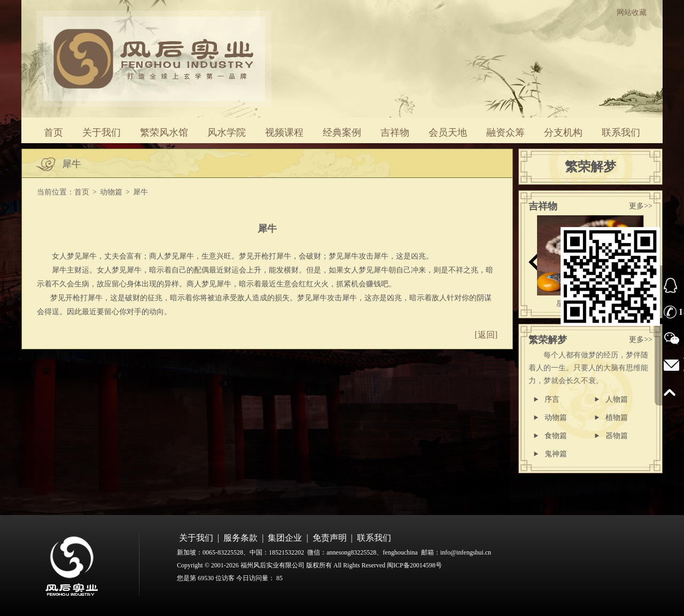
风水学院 (227, 132)
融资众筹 (506, 132)
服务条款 (240, 538)
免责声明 (330, 538)
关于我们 (102, 132)
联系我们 (621, 132)
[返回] (486, 335)
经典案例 (342, 132)
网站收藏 (632, 13)
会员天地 (448, 132)
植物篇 (617, 418)
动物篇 (111, 192)
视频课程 (284, 132)
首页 (53, 132)
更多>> (641, 206)
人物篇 (617, 399)
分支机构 (563, 132)
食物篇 (556, 436)
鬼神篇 (556, 454)
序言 (552, 399)
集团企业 (285, 538)
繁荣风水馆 (164, 132)
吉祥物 (395, 132)
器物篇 (617, 436)
